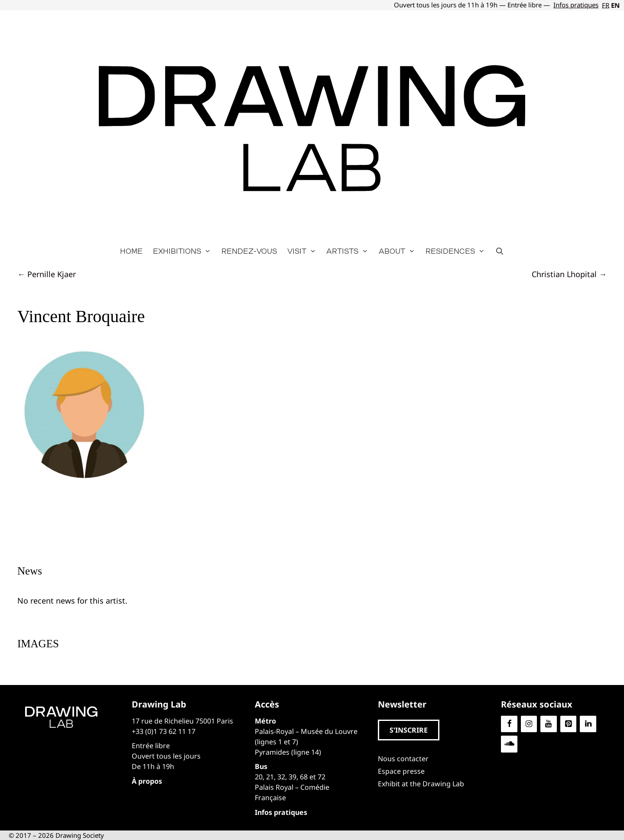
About (400, 251)
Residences (458, 251)
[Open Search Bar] (500, 251)
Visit (304, 251)
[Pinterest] (569, 724)
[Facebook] (509, 724)
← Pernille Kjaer (47, 274)
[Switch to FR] (605, 5)
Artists (350, 251)
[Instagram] (529, 724)
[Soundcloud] (509, 744)
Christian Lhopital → (569, 274)
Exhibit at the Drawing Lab (421, 784)
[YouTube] (549, 724)
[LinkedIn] (588, 724)
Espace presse (401, 771)
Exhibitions (185, 251)
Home (131, 251)
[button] (409, 730)
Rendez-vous (249, 251)
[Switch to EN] (614, 5)
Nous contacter (403, 759)
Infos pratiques (576, 5)
